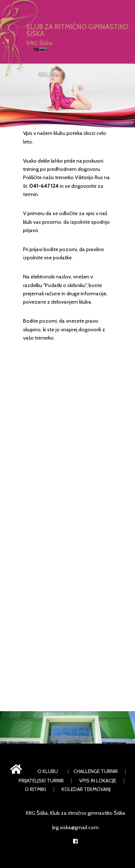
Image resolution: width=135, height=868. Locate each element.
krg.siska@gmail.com (75, 827)
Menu (40, 50)
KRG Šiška (39, 43)
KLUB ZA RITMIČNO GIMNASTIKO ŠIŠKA (77, 30)
